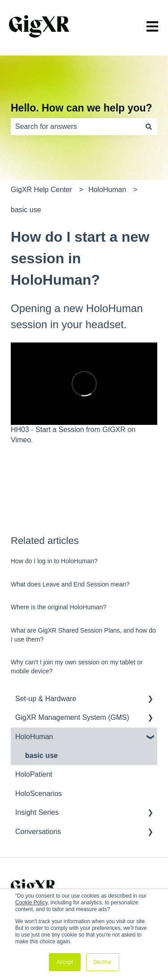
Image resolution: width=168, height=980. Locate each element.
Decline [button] (103, 962)
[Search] (149, 127)
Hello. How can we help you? (82, 108)
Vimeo (21, 440)
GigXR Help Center (41, 190)
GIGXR (114, 430)
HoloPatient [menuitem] (34, 774)
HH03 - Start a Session (47, 430)
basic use (26, 210)
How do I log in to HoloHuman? (54, 561)
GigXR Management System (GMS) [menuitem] (72, 717)
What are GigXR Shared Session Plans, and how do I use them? (83, 635)
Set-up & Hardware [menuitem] (46, 699)
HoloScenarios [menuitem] (39, 794)
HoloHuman (107, 190)
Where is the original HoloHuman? (58, 607)
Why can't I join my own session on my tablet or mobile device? (77, 667)
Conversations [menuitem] (38, 832)
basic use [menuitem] (41, 755)
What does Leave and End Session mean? (70, 584)
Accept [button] (65, 962)
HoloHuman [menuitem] (34, 737)
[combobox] (75, 127)
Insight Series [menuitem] (37, 812)
